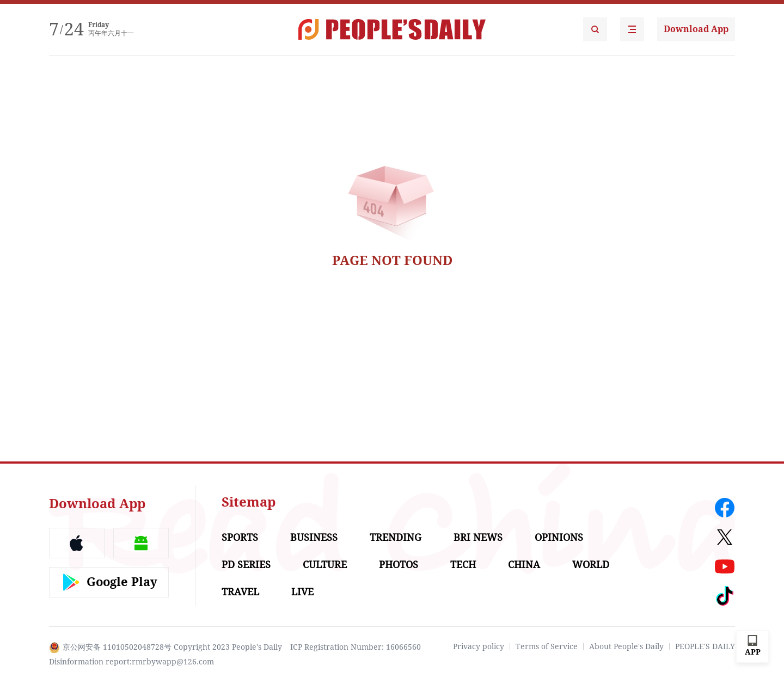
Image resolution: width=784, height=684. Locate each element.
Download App (696, 29)
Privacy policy (479, 646)
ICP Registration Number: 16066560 (356, 647)
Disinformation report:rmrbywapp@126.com (131, 662)
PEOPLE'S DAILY (705, 646)
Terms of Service (547, 646)
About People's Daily (626, 646)
